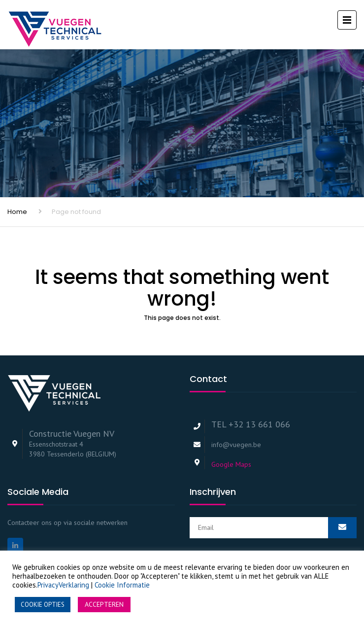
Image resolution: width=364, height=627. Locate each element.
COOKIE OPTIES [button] (43, 605)
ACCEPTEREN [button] (104, 604)
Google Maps (231, 464)
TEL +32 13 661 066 (251, 424)
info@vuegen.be (236, 445)
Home (17, 212)
